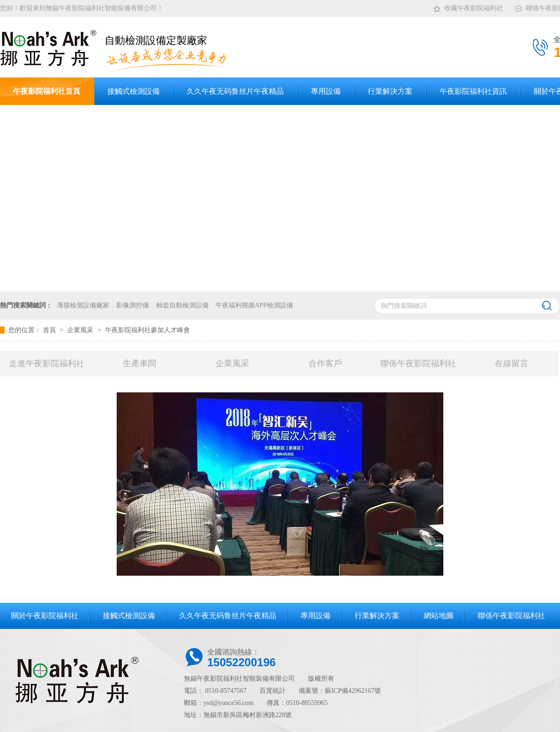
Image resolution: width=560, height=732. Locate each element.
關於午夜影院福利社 (45, 616)
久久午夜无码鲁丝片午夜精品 (228, 616)
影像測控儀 (133, 305)
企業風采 (81, 330)
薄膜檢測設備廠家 (83, 305)
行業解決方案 (377, 616)
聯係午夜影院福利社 (418, 363)
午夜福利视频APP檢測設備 (254, 305)
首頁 (50, 330)
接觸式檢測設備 (129, 616)
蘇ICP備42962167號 (353, 691)
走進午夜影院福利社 (47, 363)
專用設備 (315, 616)
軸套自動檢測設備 (182, 305)
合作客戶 (325, 363)
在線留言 (511, 363)
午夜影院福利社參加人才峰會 (147, 330)
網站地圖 (439, 616)
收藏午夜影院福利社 (468, 7)
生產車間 (140, 363)
